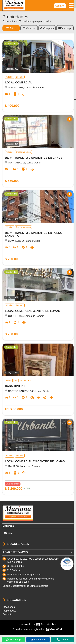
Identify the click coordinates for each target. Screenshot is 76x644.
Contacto (60, 6)
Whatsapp (13, 640)
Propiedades (9, 611)
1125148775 (13, 570)
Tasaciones (9, 607)
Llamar (63, 640)
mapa (65, 28)
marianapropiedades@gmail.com (24, 575)
